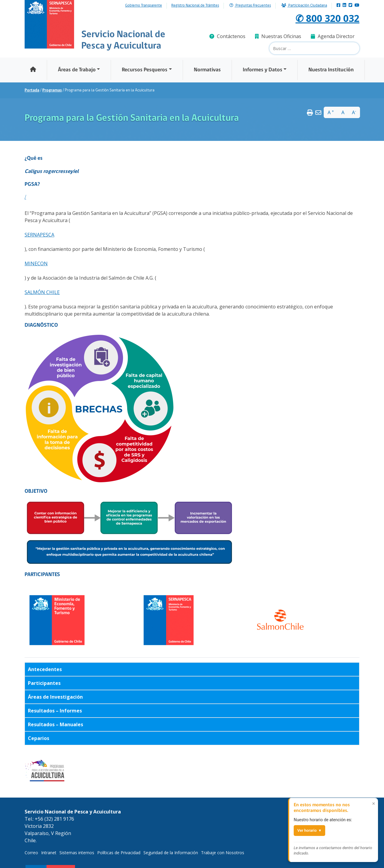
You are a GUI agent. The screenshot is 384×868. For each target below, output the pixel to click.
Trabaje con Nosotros (223, 853)
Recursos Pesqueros (145, 70)
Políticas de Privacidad (119, 853)
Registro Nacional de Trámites (195, 6)
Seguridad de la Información (171, 853)
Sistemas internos (77, 853)
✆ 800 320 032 (327, 18)
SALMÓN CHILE (42, 292)
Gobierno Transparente (144, 6)
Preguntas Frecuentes (250, 6)
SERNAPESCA (39, 235)
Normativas (207, 70)
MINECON (36, 263)
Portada (32, 90)
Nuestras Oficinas (278, 36)
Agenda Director (333, 36)
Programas (52, 90)
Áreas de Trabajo (77, 70)
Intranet (49, 853)
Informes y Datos (262, 70)
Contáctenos (227, 36)
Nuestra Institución (331, 70)
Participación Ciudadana (304, 6)
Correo (31, 853)
